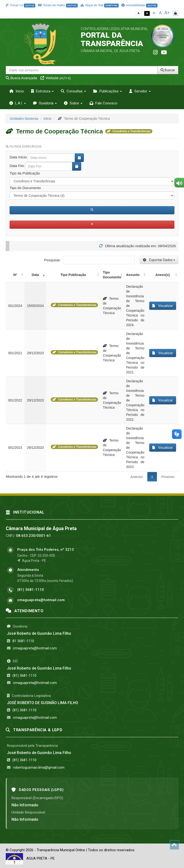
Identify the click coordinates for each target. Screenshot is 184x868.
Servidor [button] (140, 91)
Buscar (168, 70)
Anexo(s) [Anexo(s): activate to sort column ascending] (163, 275)
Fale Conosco (103, 103)
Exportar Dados (159, 260)
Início (17, 91)
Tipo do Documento (25, 188)
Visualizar (163, 306)
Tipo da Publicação (25, 173)
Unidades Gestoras (24, 119)
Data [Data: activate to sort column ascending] (35, 275)
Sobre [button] (73, 103)
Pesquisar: (89, 260)
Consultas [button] (73, 91)
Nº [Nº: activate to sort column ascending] (15, 275)
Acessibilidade (139, 5)
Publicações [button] (108, 91)
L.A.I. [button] (18, 103)
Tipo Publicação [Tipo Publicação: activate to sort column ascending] (73, 275)
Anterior (137, 477)
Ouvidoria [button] (45, 103)
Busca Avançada (21, 78)
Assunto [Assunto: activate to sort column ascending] (133, 275)
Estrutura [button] (42, 91)
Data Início (18, 157)
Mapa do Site (100, 5)
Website (56, 78)
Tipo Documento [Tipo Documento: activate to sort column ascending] (112, 275)
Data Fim (17, 166)
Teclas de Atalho (58, 5)
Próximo (168, 477)
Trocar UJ (20, 5)
